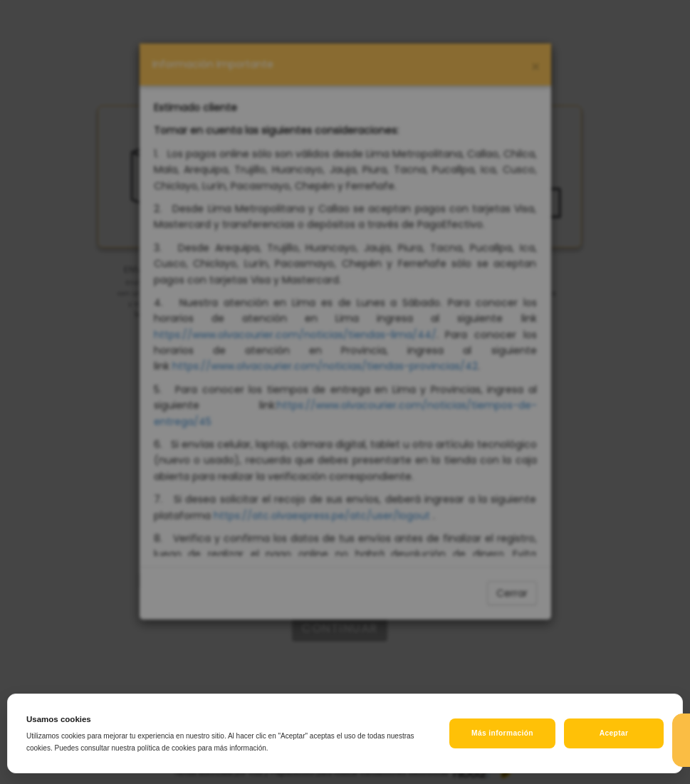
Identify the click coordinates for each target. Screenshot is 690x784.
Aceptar (614, 733)
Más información (502, 733)
